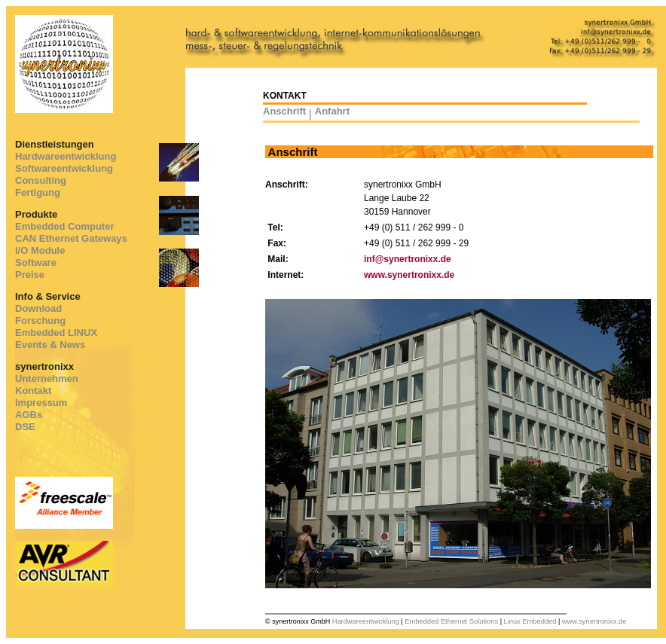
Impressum (41, 403)
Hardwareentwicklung (66, 156)
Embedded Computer (64, 226)
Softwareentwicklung (64, 168)
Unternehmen (47, 378)
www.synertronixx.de (409, 275)
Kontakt (33, 391)
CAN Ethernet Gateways (71, 238)
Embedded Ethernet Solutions (451, 621)
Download (38, 308)
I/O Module (40, 250)
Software (36, 262)
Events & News (50, 345)
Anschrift (284, 111)
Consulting (41, 180)
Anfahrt (332, 111)
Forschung (40, 320)
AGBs (29, 415)
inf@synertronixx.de (408, 259)
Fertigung (38, 192)
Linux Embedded (530, 621)
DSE (25, 427)
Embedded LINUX (56, 333)
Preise (30, 275)
